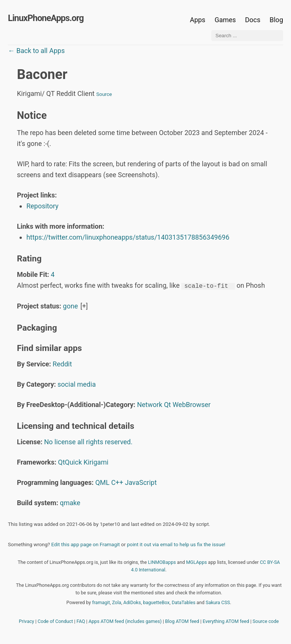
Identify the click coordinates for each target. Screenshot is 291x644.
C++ (117, 482)
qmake (70, 502)
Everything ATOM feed (226, 621)
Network (149, 404)
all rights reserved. (105, 441)
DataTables (184, 602)
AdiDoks (132, 602)
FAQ (81, 621)
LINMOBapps (162, 562)
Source (104, 94)
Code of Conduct (55, 621)
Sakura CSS (218, 602)
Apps (198, 20)
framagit (101, 602)
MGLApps (196, 562)
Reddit (62, 364)
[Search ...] (247, 36)
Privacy (27, 621)
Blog (276, 20)
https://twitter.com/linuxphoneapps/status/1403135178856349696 (128, 237)
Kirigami (96, 462)
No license (60, 441)
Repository (42, 206)
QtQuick (70, 462)
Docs (254, 20)
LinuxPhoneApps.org (46, 18)
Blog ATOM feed (182, 621)
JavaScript (141, 482)
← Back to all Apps (36, 51)
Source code (266, 621)
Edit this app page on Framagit (85, 544)
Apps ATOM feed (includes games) (125, 621)
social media (77, 384)
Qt (167, 404)
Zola (117, 602)
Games (225, 20)
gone (70, 306)
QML (102, 482)
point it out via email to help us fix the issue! (176, 544)
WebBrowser (192, 404)
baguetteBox (156, 602)
